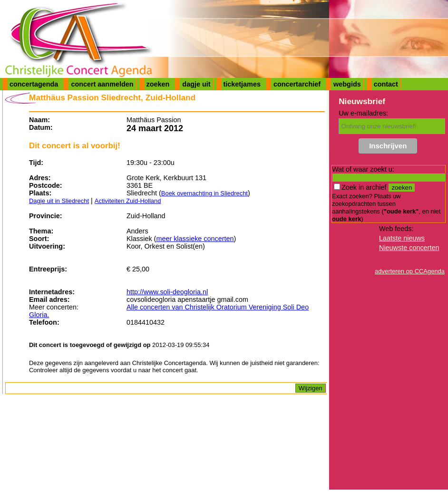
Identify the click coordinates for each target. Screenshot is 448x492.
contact (386, 84)
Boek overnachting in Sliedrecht (205, 193)
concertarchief (297, 84)
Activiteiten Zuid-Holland (128, 201)
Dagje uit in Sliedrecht (59, 201)
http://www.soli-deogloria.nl (167, 292)
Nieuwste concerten (409, 248)
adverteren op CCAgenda (410, 271)
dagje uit (196, 84)
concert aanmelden (102, 84)
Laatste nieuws (402, 238)
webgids (347, 84)
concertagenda (34, 84)
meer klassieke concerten (195, 239)
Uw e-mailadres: (363, 113)
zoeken (158, 84)
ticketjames (242, 84)
